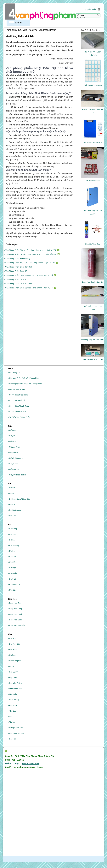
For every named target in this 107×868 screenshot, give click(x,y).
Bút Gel (12, 488)
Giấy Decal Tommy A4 (93, 85)
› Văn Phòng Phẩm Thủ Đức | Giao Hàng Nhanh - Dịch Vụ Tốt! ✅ (31, 263)
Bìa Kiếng (13, 562)
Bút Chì (12, 505)
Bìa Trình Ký (14, 545)
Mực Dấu (12, 694)
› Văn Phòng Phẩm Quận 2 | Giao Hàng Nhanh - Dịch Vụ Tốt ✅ (30, 275)
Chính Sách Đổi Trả (17, 400)
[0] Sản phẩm (91, 9)
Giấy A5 (12, 441)
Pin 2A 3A (13, 705)
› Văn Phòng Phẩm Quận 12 (16, 271)
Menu (18, 23)
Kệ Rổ (11, 666)
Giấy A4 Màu (14, 447)
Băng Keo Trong (15, 609)
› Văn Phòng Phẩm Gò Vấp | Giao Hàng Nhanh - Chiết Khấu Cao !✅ (32, 254)
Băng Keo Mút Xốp (16, 625)
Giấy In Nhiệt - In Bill (17, 475)
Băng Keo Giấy (15, 603)
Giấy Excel (13, 464)
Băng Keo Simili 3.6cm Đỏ (93, 282)
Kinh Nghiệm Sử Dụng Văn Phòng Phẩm (25, 384)
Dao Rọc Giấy (14, 644)
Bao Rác (12, 739)
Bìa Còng (12, 529)
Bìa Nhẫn (12, 573)
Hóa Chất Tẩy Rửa (16, 733)
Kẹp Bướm (13, 672)
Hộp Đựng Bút (14, 661)
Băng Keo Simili (15, 620)
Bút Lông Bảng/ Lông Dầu (19, 499)
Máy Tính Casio (15, 689)
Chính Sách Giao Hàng (18, 395)
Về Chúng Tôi (14, 373)
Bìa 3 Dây (13, 579)
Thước (11, 722)
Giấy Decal (13, 452)
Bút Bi (11, 493)
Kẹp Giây (12, 677)
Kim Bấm (12, 650)
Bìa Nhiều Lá (14, 585)
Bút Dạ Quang (14, 510)
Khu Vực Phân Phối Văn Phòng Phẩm (24, 378)
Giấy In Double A (15, 458)
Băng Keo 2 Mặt (15, 614)
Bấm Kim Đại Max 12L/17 (93, 360)
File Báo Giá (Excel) (17, 389)
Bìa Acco (12, 557)
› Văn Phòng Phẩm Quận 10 (16, 279)
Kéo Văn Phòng (15, 683)
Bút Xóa (12, 516)
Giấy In (11, 436)
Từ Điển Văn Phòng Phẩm (19, 417)
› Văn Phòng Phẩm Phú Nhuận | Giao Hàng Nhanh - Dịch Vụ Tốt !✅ (32, 250)
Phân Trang (13, 700)
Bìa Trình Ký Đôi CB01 (93, 143)
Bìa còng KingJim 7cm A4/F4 (93, 340)
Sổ (10, 717)
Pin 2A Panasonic (93, 181)
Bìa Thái (12, 534)
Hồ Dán (12, 655)
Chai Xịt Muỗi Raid (93, 244)
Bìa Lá (11, 540)
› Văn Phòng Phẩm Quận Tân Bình (18, 267)
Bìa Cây (12, 590)
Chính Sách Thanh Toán (18, 406)
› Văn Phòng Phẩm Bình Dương (17, 259)
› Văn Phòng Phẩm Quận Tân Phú (18, 284)
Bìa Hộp (12, 568)
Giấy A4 (12, 430)
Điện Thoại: (22, 764)
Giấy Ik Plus (13, 469)
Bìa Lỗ (11, 551)
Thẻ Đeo (12, 711)
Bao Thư (12, 638)
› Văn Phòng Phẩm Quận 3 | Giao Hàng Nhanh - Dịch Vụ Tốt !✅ (30, 288)
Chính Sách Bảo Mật (17, 412)
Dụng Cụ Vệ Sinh (16, 728)
